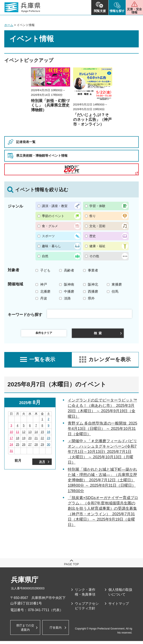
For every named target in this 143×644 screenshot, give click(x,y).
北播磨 (45, 291)
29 (42, 447)
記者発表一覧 (28, 142)
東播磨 (117, 284)
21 (36, 441)
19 (24, 441)
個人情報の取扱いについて (120, 595)
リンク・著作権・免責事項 (85, 595)
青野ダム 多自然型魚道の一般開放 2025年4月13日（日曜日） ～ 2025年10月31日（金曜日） (102, 431)
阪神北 (93, 284)
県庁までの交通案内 (25, 630)
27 (30, 447)
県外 (91, 298)
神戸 (44, 284)
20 (30, 441)
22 (42, 441)
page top (72, 567)
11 (18, 435)
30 (49, 447)
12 (24, 435)
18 (18, 441)
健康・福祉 (97, 246)
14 (36, 435)
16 (49, 435)
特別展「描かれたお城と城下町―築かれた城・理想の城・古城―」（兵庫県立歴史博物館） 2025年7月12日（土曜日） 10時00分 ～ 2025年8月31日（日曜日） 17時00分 (102, 483)
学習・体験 (97, 206)
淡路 (67, 298)
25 (18, 447)
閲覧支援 (100, 11)
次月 (42, 465)
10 (11, 435)
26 (24, 447)
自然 (45, 256)
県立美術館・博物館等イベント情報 (47, 155)
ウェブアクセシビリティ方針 (87, 609)
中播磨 (69, 291)
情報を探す (117, 11)
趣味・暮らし (52, 246)
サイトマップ (119, 606)
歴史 (93, 236)
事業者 (93, 270)
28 (36, 447)
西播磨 (93, 291)
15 (42, 435)
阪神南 (69, 284)
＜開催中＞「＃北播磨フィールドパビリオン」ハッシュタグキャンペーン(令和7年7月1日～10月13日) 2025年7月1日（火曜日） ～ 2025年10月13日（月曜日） (102, 455)
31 (11, 454)
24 (11, 447)
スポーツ (48, 236)
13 (30, 435)
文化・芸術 (97, 226)
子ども (45, 270)
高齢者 (69, 270)
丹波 (44, 298)
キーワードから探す (25, 315)
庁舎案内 (57, 630)
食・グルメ (50, 226)
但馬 (115, 291)
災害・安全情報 (134, 11)
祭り (93, 216)
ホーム (9, 25)
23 (49, 441)
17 (11, 441)
